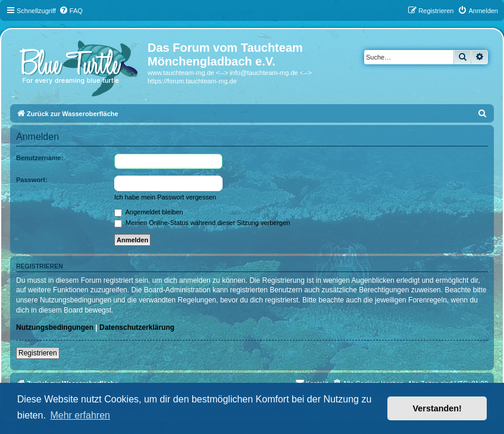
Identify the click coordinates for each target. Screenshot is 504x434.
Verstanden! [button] (437, 408)
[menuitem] (71, 11)
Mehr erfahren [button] (80, 415)
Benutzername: (40, 158)
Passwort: (32, 180)
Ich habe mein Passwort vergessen (165, 197)
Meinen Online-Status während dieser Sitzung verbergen (202, 223)
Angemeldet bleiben (149, 212)
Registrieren (38, 353)
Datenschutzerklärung (137, 327)
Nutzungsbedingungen (55, 327)
